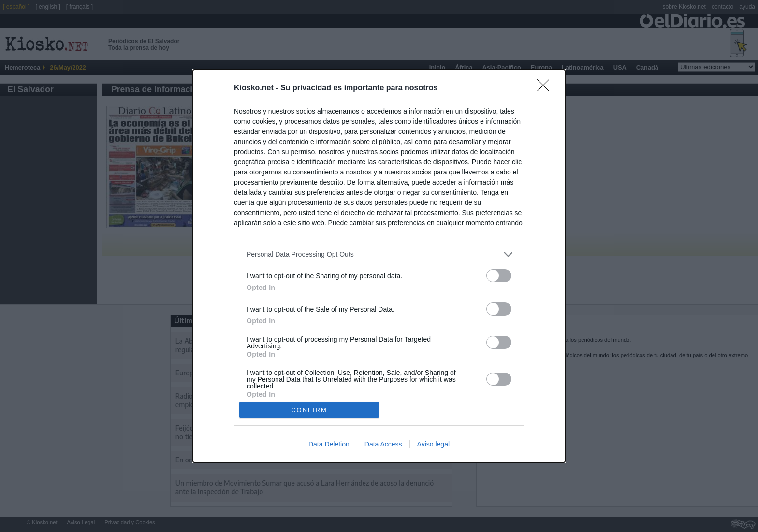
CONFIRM (309, 410)
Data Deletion (329, 444)
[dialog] (379, 266)
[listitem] (379, 254)
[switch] (499, 276)
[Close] (546, 88)
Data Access (383, 444)
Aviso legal (433, 444)
